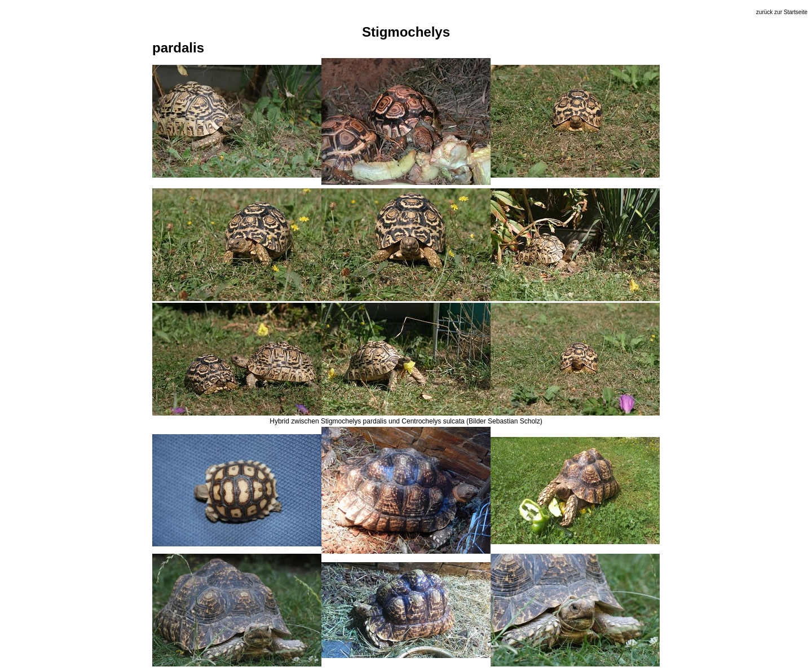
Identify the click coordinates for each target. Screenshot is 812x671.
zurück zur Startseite (782, 12)
